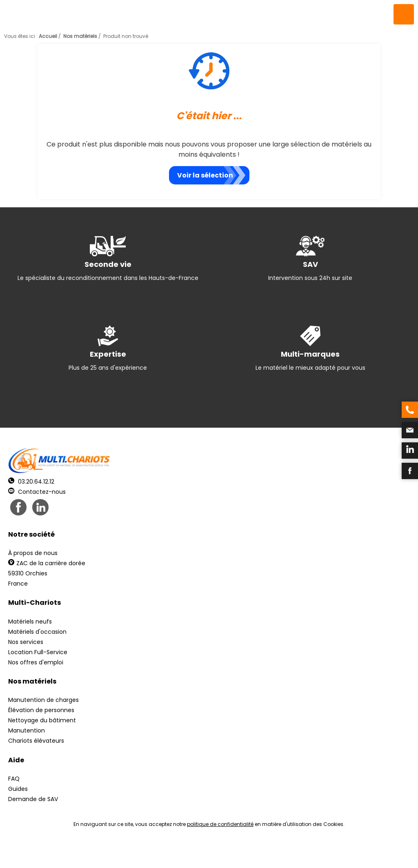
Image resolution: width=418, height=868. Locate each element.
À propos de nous (33, 553)
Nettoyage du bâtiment (42, 720)
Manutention (27, 730)
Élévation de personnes (41, 710)
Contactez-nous (37, 492)
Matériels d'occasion (37, 632)
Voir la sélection (205, 175)
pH (333, 852)
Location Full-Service (38, 652)
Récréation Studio (272, 852)
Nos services (26, 642)
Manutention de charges (43, 700)
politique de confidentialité (220, 824)
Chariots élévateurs (36, 741)
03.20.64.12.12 (31, 482)
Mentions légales (207, 852)
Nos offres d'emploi (36, 662)
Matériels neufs (30, 622)
